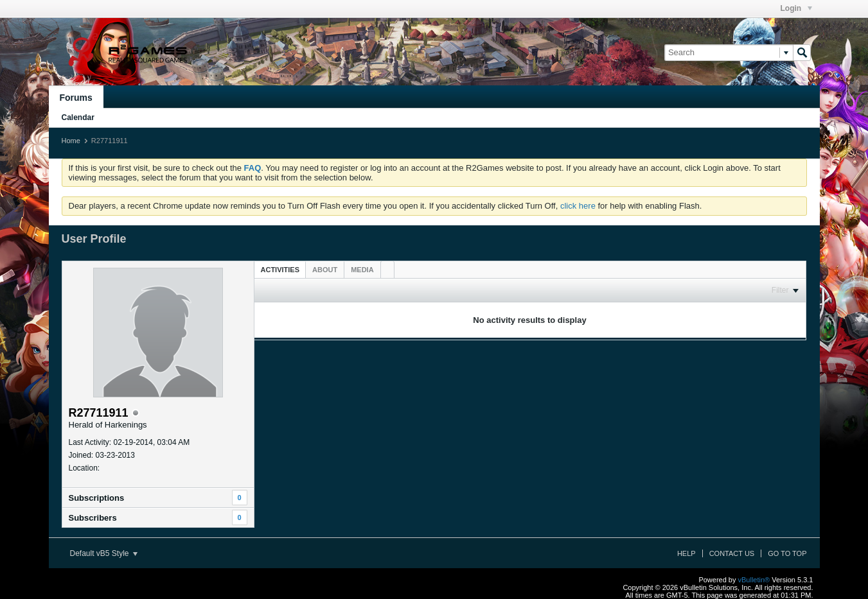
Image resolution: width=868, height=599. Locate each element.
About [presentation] (325, 270)
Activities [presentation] (280, 270)
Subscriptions (97, 498)
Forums (76, 98)
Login (796, 8)
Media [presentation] (362, 270)
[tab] (280, 269)
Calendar (78, 117)
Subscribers (93, 518)
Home (71, 141)
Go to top (787, 553)
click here (578, 206)
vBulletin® (754, 580)
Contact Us (732, 553)
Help (686, 553)
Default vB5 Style (104, 553)
